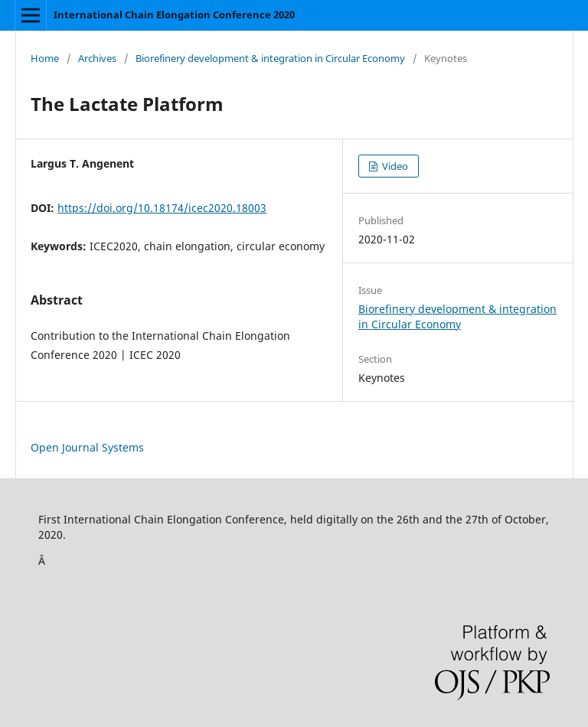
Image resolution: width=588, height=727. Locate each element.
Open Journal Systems (87, 447)
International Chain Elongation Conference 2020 (174, 15)
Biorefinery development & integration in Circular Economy (270, 58)
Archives (97, 58)
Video (394, 166)
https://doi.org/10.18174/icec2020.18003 (162, 208)
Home (45, 58)
